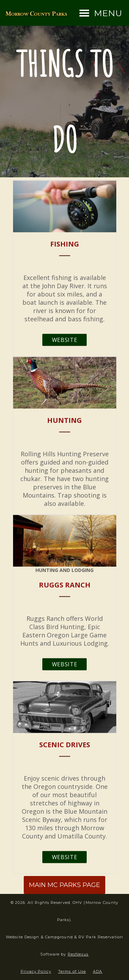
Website (64, 340)
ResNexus (78, 954)
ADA (98, 971)
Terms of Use (72, 971)
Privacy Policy (36, 971)
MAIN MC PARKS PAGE (64, 885)
